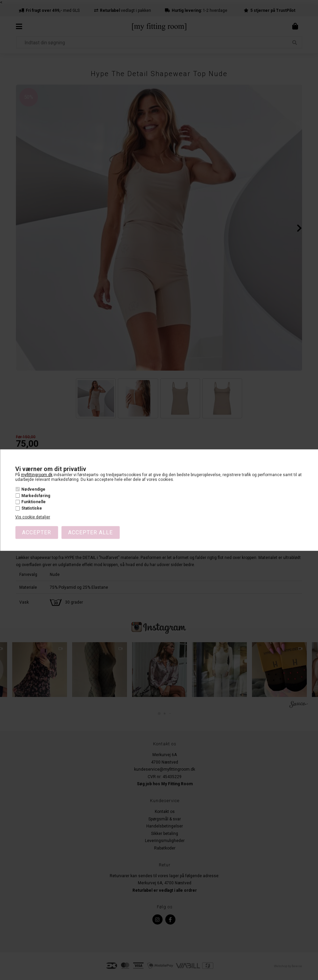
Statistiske (32, 508)
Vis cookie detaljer (33, 517)
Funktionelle (34, 502)
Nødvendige (33, 489)
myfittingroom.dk (37, 475)
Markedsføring (36, 496)
